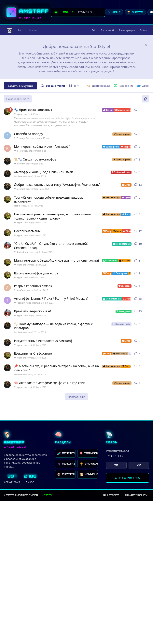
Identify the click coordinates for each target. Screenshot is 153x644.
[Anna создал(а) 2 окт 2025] (7, 288)
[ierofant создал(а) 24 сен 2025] (7, 368)
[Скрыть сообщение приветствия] (146, 45)
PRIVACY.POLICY (136, 495)
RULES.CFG (111, 495)
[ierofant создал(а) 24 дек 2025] (7, 174)
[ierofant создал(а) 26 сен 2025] (7, 326)
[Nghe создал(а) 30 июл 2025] (7, 216)
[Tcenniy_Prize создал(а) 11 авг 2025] (7, 300)
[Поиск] (93, 30)
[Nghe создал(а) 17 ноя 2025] (7, 199)
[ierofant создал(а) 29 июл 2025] (7, 161)
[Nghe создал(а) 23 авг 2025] (7, 112)
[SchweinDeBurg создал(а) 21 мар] (7, 136)
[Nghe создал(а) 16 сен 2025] (7, 355)
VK (139, 465)
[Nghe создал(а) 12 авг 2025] (7, 233)
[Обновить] (146, 99)
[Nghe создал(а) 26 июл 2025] (7, 262)
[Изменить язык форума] (107, 30)
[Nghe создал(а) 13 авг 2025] (7, 275)
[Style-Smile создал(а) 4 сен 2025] (7, 313)
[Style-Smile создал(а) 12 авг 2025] (7, 245)
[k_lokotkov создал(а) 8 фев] (7, 148)
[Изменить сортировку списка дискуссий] (18, 99)
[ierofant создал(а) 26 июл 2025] (7, 385)
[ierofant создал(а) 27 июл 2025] (7, 343)
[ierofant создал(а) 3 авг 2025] (7, 186)
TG (116, 465)
